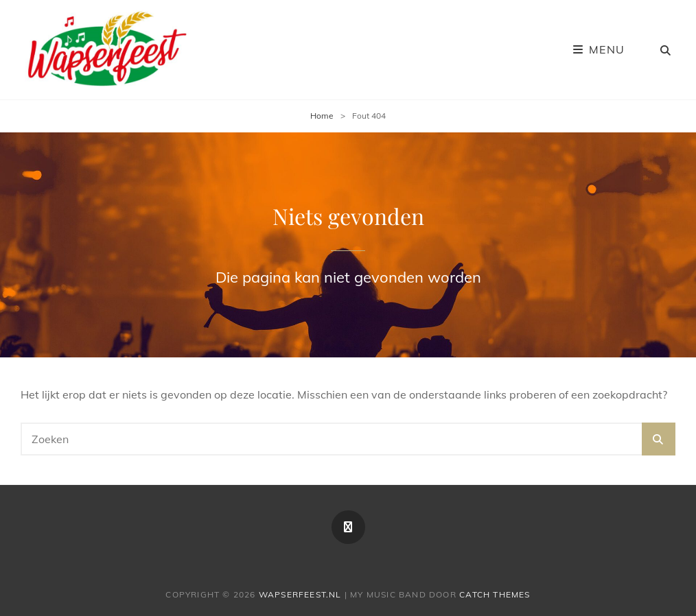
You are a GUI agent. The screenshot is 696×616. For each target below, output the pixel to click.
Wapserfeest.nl (300, 594)
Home (322, 116)
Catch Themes (495, 594)
